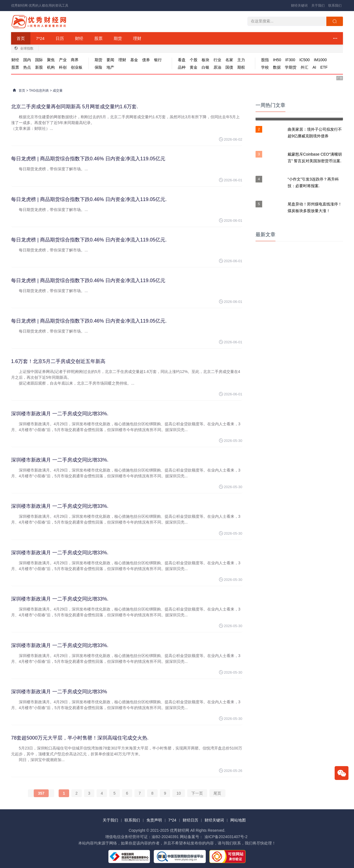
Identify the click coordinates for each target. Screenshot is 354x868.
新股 (39, 67)
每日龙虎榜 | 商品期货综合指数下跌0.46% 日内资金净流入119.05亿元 (88, 159)
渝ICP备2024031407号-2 (226, 837)
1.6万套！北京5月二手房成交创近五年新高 (58, 361)
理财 (137, 38)
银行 (158, 60)
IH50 (277, 60)
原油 (217, 67)
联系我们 (335, 6)
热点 (27, 67)
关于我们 (318, 6)
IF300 (290, 60)
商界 (75, 60)
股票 (98, 38)
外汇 (304, 67)
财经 (79, 38)
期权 (241, 67)
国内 (27, 60)
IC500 (304, 60)
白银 (205, 67)
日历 (60, 38)
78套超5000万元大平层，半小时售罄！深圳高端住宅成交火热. (80, 738)
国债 (229, 67)
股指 (265, 60)
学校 (265, 67)
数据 (277, 67)
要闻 (110, 60)
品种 (182, 67)
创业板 (77, 67)
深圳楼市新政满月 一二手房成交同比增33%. (60, 414)
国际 (39, 60)
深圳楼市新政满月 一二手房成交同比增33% (59, 692)
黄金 (194, 67)
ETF (324, 67)
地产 (110, 67)
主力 (241, 60)
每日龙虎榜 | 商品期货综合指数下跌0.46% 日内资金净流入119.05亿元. (89, 199)
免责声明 (154, 820)
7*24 (40, 38)
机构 (51, 67)
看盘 (182, 60)
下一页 (197, 793)
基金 (134, 60)
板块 (205, 60)
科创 (63, 67)
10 (179, 793)
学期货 (291, 67)
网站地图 (238, 820)
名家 (229, 60)
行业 (217, 60)
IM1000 (320, 60)
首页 (21, 38)
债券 (146, 60)
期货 (118, 38)
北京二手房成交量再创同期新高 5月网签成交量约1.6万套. (75, 107)
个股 (194, 60)
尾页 (217, 793)
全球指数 (27, 48)
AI (314, 67)
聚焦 (51, 60)
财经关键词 (299, 6)
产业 (63, 60)
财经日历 (191, 820)
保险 (98, 67)
